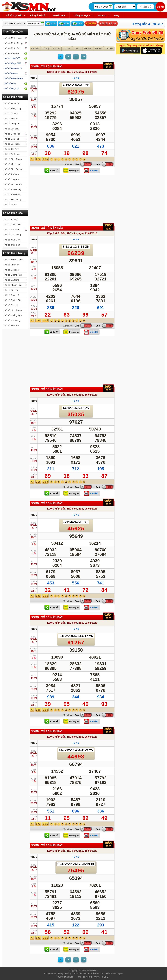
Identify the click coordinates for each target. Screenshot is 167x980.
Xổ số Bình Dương (14, 169)
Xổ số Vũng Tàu (12, 124)
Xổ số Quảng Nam (13, 275)
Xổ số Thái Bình (12, 245)
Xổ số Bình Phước (13, 184)
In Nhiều (91, 23)
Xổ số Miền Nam (13, 38)
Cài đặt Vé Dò (108, 23)
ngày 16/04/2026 (88, 395)
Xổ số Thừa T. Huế (14, 260)
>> (84, 57)
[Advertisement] (72, 201)
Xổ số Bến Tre (11, 119)
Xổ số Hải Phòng (13, 235)
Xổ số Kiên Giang (13, 200)
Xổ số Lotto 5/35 (12, 58)
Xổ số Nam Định (12, 240)
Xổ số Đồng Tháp (13, 108)
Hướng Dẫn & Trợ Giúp (147, 24)
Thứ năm (88, 48)
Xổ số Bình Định (12, 290)
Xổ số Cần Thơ (12, 139)
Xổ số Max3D (11, 73)
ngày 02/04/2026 (88, 623)
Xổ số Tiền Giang (13, 195)
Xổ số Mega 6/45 (13, 63)
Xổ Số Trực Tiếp (14, 15)
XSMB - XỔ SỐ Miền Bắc (47, 67)
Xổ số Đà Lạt (11, 205)
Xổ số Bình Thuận (13, 159)
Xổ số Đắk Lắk (12, 270)
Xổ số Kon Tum (12, 325)
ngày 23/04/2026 (88, 233)
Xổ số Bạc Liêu (12, 129)
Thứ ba (67, 48)
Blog (117, 15)
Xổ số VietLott (12, 53)
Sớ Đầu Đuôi (59, 15)
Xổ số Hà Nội (11, 219)
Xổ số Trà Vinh (12, 174)
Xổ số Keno (10, 84)
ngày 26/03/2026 (88, 737)
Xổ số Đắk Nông (12, 320)
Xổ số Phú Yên (12, 265)
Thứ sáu (99, 48)
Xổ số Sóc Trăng (13, 144)
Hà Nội (76, 78)
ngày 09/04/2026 (88, 509)
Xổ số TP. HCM (12, 103)
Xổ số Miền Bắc (13, 48)
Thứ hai (56, 48)
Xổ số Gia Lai (11, 305)
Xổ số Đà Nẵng (12, 280)
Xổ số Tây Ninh (12, 149)
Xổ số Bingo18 (12, 89)
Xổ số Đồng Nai (12, 134)
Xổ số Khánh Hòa (13, 285)
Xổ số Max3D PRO (14, 78)
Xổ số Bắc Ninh (12, 230)
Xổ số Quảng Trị (12, 295)
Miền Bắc (35, 48)
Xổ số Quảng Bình (13, 300)
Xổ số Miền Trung (14, 43)
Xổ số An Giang (12, 154)
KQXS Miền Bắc (56, 72)
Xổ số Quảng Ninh (13, 225)
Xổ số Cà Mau (11, 114)
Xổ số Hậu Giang (13, 189)
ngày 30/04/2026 (88, 72)
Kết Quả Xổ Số (38, 15)
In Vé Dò (102, 15)
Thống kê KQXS (82, 15)
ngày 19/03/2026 (88, 851)
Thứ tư (77, 48)
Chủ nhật (46, 48)
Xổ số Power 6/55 (13, 68)
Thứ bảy (109, 48)
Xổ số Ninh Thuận (13, 310)
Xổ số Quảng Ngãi (13, 315)
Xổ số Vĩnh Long (13, 164)
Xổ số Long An (12, 179)
